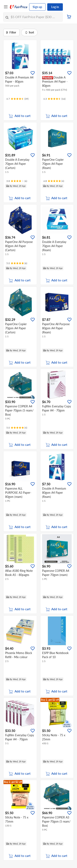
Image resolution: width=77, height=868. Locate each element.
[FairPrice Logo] (19, 7)
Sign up (37, 7)
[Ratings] (17, 99)
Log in (55, 7)
